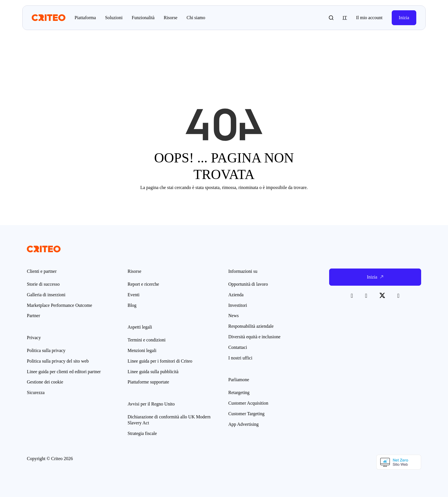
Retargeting (239, 392)
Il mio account (369, 18)
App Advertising (243, 424)
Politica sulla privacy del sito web (58, 361)
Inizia (404, 18)
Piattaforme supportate (148, 382)
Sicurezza (36, 392)
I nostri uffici (240, 358)
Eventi (134, 295)
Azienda (236, 295)
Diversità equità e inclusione (254, 337)
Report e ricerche (143, 284)
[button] (331, 18)
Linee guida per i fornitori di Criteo (160, 361)
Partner (33, 316)
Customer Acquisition (248, 403)
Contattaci (238, 347)
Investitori (238, 305)
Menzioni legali (142, 350)
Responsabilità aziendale (251, 326)
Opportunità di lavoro (248, 284)
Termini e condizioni (147, 340)
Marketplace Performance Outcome (59, 305)
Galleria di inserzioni (46, 295)
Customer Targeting (246, 414)
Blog (132, 305)
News (233, 316)
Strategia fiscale (142, 433)
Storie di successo (43, 284)
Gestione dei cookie (45, 382)
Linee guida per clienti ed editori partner (64, 372)
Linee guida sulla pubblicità (153, 372)
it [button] (345, 18)
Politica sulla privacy (46, 350)
